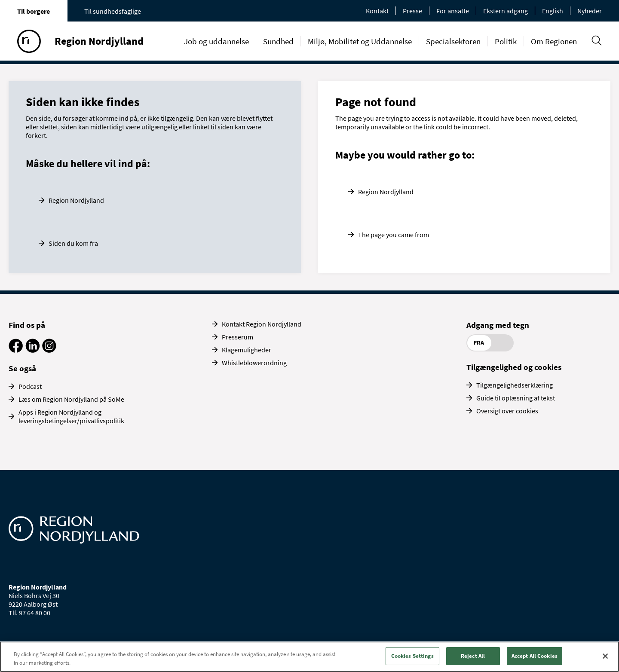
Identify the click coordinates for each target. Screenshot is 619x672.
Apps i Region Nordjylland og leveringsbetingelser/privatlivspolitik (71, 416)
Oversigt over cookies (507, 411)
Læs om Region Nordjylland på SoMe (71, 399)
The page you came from (394, 235)
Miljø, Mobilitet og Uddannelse (360, 41)
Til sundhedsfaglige (113, 11)
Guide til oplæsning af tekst (516, 398)
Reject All (473, 656)
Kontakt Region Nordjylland (262, 324)
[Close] (605, 656)
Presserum (237, 337)
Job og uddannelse (216, 41)
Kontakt (377, 11)
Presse (412, 11)
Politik (506, 41)
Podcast (30, 386)
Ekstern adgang (506, 11)
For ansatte (453, 11)
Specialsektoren (453, 41)
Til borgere (34, 11)
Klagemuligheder (247, 350)
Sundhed (278, 41)
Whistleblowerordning (254, 363)
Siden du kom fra (73, 243)
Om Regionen (554, 41)
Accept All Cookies (535, 656)
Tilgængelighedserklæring (515, 385)
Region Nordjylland (76, 200)
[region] (309, 657)
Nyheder (590, 11)
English (553, 11)
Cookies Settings (412, 656)
